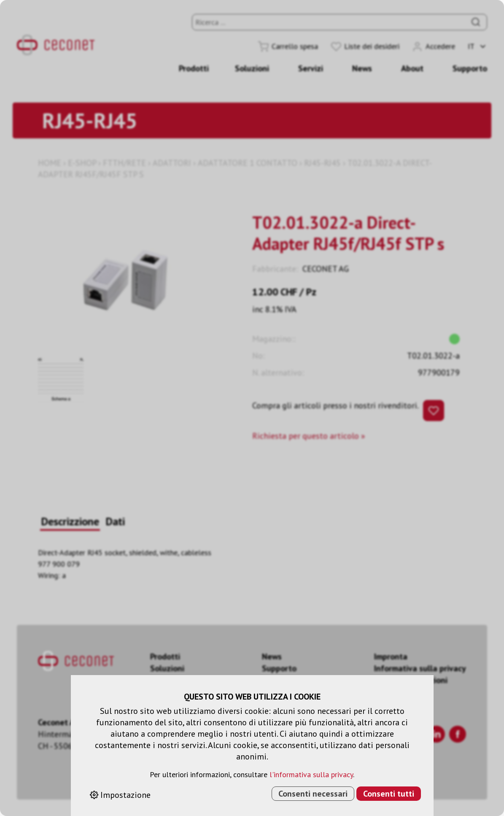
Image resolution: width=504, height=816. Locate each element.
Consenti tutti (389, 794)
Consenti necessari (313, 794)
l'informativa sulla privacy (311, 774)
